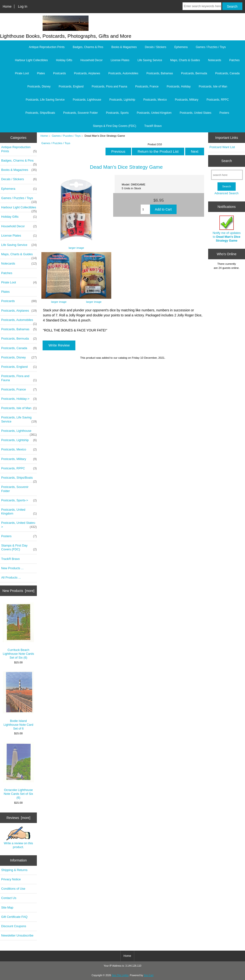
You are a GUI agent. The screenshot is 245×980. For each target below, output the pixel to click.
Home (7, 6)
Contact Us (9, 898)
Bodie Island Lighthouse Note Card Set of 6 (19, 701)
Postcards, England (71, 87)
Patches (234, 60)
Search (227, 161)
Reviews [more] (18, 818)
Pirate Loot (22, 73)
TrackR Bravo (153, 126)
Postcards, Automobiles (123, 73)
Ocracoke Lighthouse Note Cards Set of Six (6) (19, 771)
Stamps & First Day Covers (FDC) (114, 126)
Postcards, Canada (227, 73)
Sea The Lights (120, 975)
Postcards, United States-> (19, 525)
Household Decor (92, 60)
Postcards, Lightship (122, 100)
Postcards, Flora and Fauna (109, 87)
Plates (41, 73)
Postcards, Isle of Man (213, 87)
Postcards (59, 73)
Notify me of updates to (227, 229)
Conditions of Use (13, 889)
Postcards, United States (195, 113)
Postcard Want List (222, 147)
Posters (224, 113)
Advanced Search (226, 193)
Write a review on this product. (18, 838)
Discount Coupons (14, 926)
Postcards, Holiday (179, 87)
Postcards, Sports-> (19, 500)
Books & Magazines (124, 47)
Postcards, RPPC (218, 100)
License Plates (120, 60)
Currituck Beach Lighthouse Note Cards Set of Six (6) (19, 631)
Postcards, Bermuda (194, 73)
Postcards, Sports (117, 113)
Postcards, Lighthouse (87, 100)
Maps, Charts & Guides (185, 60)
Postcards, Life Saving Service (45, 100)
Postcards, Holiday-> (19, 399)
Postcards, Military (187, 100)
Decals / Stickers (155, 47)
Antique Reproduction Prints (47, 47)
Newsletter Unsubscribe (17, 935)
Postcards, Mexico (155, 100)
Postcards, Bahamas (160, 73)
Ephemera (181, 47)
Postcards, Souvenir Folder (81, 113)
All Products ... (11, 577)
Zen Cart (149, 975)
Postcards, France (147, 87)
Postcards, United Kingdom (154, 113)
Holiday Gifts (64, 60)
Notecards (214, 60)
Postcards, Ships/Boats (40, 113)
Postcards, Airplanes (87, 73)
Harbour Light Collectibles (31, 60)
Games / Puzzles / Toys (66, 136)
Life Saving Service (150, 60)
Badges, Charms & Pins (88, 47)
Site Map (7, 907)
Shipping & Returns (14, 870)
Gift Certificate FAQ (14, 917)
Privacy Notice (11, 879)
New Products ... (12, 568)
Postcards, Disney (39, 87)
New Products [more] (18, 591)
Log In (23, 6)
